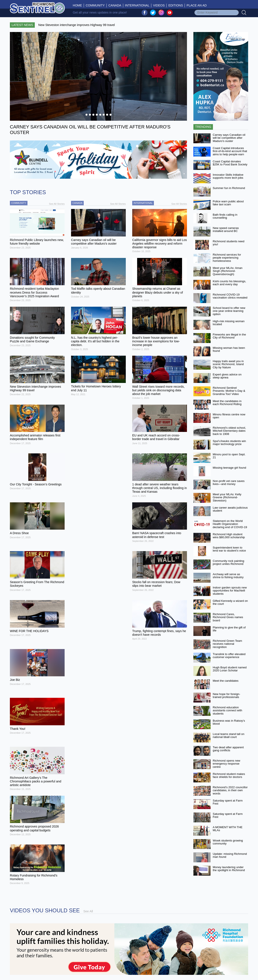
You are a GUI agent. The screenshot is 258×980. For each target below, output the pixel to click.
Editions (176, 5)
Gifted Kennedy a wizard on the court (230, 602)
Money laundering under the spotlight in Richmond (229, 869)
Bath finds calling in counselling (225, 216)
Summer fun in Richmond (229, 188)
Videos (159, 5)
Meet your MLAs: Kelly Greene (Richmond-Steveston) (227, 497)
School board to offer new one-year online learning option (229, 311)
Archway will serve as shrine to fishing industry (228, 576)
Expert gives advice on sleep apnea (227, 376)
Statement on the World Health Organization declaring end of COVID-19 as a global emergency (230, 526)
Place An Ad (197, 5)
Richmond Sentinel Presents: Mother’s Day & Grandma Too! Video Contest (229, 392)
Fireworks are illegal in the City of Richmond (229, 336)
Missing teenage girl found (229, 468)
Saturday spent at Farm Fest (228, 802)
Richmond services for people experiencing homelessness (227, 258)
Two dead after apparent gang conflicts (228, 749)
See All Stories (57, 204)
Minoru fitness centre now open (229, 416)
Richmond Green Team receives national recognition (227, 644)
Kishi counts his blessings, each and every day (229, 283)
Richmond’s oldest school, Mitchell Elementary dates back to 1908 (229, 431)
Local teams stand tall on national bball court (228, 736)
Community (95, 5)
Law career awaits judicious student (230, 509)
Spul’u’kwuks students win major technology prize (229, 443)
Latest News (22, 25)
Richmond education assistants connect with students (227, 710)
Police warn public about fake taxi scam (228, 203)
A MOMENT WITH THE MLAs (228, 829)
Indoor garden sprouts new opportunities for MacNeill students (230, 591)
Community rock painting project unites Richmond (228, 562)
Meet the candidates (226, 681)
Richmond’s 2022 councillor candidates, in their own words (230, 790)
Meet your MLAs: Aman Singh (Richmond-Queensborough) (228, 271)
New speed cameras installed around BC (226, 230)
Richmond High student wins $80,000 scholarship (229, 536)
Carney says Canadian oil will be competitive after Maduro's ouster (229, 138)
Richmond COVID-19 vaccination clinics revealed (230, 296)
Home (78, 5)
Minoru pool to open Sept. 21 (229, 456)
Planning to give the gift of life (229, 629)
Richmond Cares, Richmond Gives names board (228, 617)
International (137, 5)
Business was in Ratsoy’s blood (229, 722)
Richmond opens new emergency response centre (226, 764)
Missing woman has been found (229, 349)
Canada (115, 5)
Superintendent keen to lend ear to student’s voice (229, 549)
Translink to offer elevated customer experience (229, 656)
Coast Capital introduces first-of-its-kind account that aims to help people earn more (230, 153)
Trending (203, 127)
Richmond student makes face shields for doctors (229, 776)
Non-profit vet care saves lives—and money (229, 483)
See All (88, 911)
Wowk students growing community (228, 842)
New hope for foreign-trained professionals (226, 696)
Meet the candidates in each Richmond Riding (227, 403)
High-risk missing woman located (229, 323)
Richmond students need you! (228, 243)
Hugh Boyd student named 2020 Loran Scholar (230, 669)
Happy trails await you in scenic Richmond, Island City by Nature (228, 364)
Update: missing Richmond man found (230, 855)
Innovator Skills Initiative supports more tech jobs (228, 176)
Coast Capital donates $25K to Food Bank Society (230, 163)
